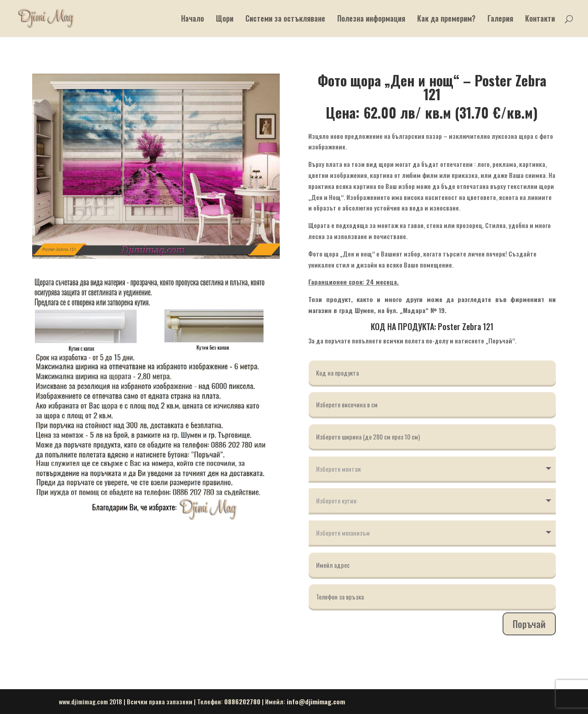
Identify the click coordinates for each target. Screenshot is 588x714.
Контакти (540, 20)
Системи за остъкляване (285, 20)
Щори (225, 20)
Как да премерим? (446, 20)
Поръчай (529, 624)
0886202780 (242, 701)
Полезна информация (371, 20)
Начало (192, 20)
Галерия (500, 20)
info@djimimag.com (316, 701)
